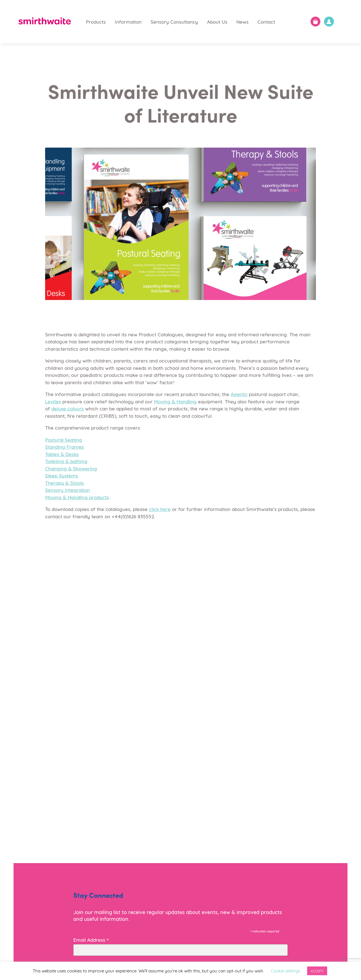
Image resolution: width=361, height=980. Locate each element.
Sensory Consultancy (174, 22)
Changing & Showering (71, 468)
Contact (266, 22)
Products (96, 22)
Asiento (239, 394)
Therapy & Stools (64, 483)
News (242, 22)
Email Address (91, 939)
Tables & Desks (62, 454)
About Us (217, 22)
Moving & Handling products (77, 497)
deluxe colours (68, 408)
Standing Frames (64, 447)
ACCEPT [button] (317, 971)
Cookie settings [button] (285, 970)
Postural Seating (64, 440)
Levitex (53, 401)
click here (160, 509)
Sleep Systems (62, 475)
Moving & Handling (175, 401)
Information (128, 22)
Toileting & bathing (66, 461)
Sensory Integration (68, 490)
